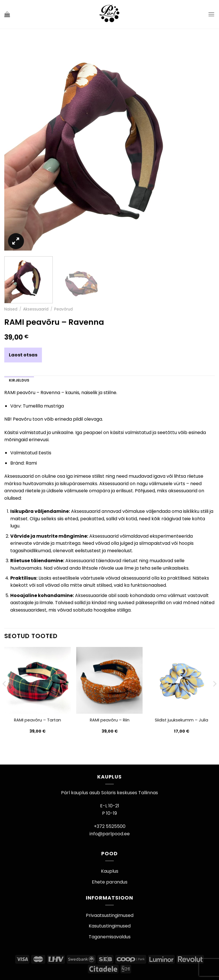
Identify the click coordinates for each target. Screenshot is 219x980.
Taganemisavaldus (110, 937)
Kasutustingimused (110, 926)
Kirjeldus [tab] (19, 380)
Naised (11, 309)
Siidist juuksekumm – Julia (182, 720)
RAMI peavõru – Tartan (37, 720)
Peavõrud (63, 309)
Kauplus (110, 871)
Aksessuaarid (36, 309)
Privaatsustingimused (110, 915)
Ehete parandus (110, 882)
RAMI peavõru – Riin (110, 720)
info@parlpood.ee (110, 834)
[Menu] (211, 14)
